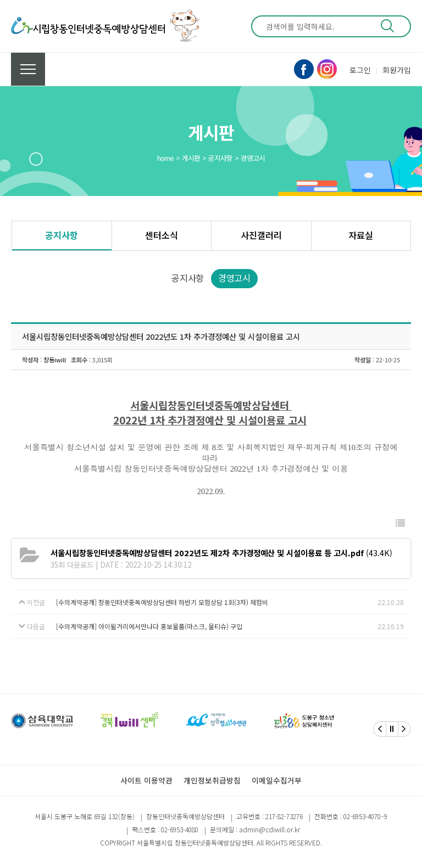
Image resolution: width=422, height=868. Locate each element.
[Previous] (380, 729)
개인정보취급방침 (212, 780)
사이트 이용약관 (146, 780)
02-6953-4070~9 (365, 816)
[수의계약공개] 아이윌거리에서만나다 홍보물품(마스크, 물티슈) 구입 (149, 626)
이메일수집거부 (277, 780)
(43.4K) (221, 553)
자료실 (361, 235)
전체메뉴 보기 (28, 69)
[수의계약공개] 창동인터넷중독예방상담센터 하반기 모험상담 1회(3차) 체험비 (162, 602)
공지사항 (62, 235)
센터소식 (162, 235)
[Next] (404, 729)
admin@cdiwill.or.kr (270, 829)
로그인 (360, 70)
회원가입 (397, 70)
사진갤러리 (261, 235)
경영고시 (234, 278)
